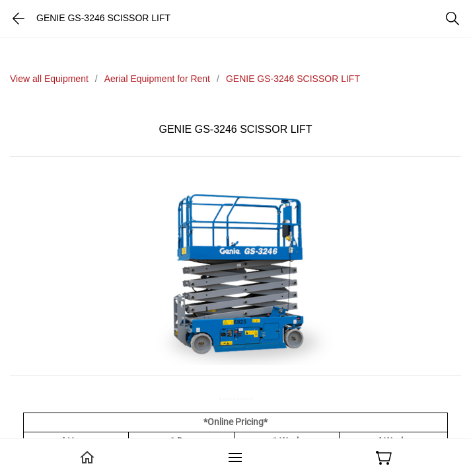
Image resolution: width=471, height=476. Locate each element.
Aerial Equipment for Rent (157, 79)
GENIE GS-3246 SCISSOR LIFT (293, 79)
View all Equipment (49, 79)
